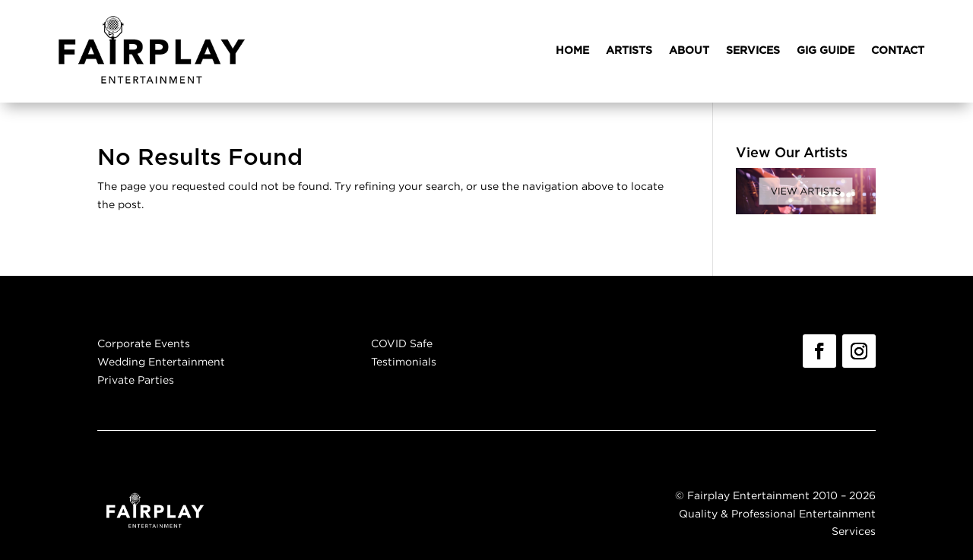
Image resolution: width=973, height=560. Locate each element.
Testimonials (404, 361)
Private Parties (136, 380)
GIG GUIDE (826, 51)
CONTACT (898, 51)
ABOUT (689, 51)
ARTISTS (629, 51)
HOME (572, 51)
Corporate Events (144, 343)
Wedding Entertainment (161, 361)
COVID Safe (402, 343)
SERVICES (753, 51)
